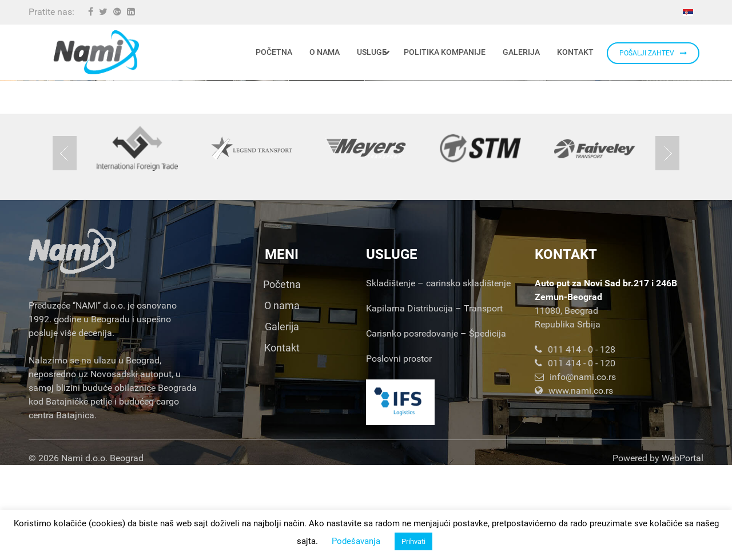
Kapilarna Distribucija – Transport (434, 403)
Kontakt (282, 443)
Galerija (282, 421)
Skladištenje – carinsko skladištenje (438, 378)
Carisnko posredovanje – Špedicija (436, 428)
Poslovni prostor (399, 453)
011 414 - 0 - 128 (575, 444)
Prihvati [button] (413, 541)
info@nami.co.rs (575, 472)
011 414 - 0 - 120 (575, 458)
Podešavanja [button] (356, 541)
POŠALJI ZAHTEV (653, 53)
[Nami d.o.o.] (96, 52)
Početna (282, 379)
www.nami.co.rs (574, 485)
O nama (282, 400)
